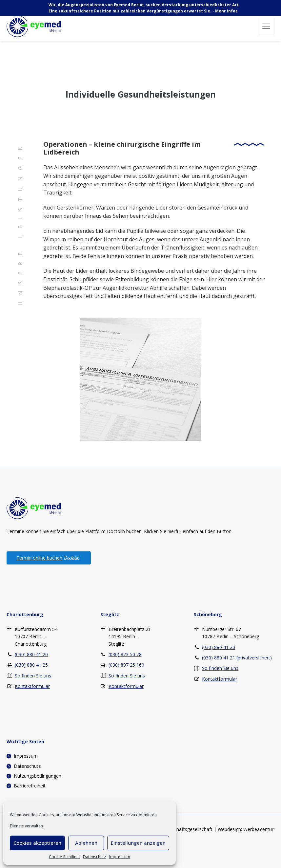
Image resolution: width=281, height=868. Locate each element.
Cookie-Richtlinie (64, 857)
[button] (266, 26)
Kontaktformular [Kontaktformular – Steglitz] (126, 686)
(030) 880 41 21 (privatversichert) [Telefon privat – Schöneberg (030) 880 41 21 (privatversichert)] (237, 658)
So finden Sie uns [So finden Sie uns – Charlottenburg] (33, 676)
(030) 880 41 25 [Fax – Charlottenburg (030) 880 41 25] (31, 665)
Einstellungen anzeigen (138, 843)
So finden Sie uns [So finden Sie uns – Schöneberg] (220, 668)
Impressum (120, 857)
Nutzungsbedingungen (38, 776)
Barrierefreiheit (30, 786)
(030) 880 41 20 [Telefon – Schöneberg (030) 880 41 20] (219, 647)
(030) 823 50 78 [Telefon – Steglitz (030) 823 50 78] (125, 654)
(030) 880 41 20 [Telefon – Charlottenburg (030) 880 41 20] (31, 654)
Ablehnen (86, 843)
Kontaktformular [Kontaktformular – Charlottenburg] (32, 686)
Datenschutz (94, 857)
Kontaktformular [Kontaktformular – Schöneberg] (220, 679)
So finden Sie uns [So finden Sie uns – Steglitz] (127, 676)
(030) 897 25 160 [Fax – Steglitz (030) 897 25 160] (126, 665)
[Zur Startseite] (34, 507)
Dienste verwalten (26, 826)
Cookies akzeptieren (37, 843)
